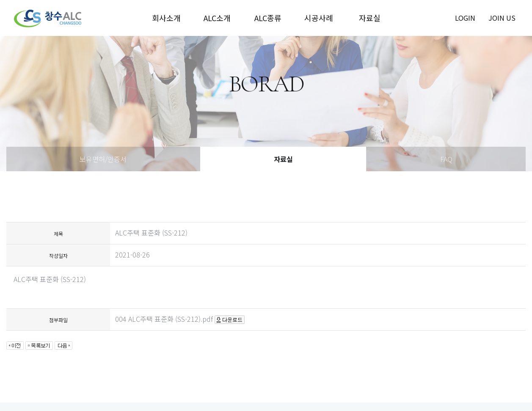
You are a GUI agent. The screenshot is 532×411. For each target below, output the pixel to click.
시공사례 (319, 18)
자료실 (370, 18)
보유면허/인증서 (103, 159)
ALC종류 (268, 18)
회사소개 (166, 18)
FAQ (446, 159)
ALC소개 (217, 18)
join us (502, 18)
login (465, 18)
